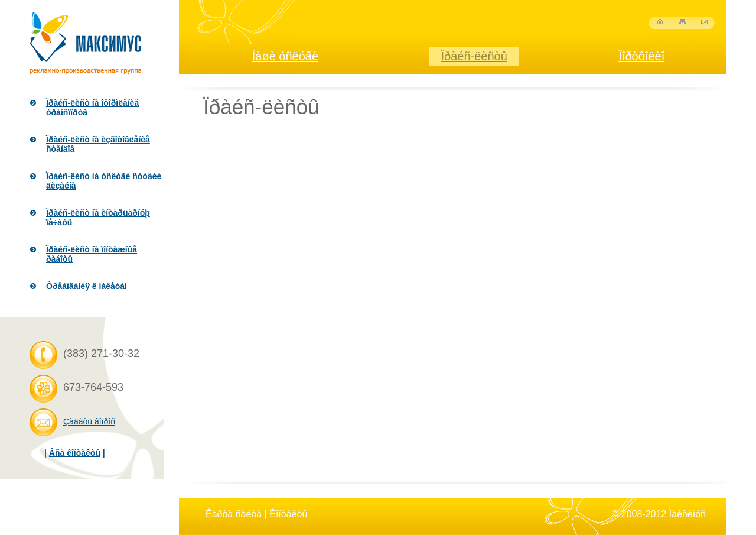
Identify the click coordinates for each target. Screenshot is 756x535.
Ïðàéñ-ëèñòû (474, 56)
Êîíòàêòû (288, 514)
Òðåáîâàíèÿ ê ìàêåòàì (87, 286)
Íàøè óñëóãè (285, 56)
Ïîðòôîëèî (641, 56)
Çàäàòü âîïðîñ (89, 421)
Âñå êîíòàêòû (75, 453)
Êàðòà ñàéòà (234, 514)
